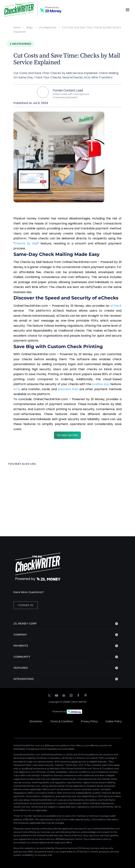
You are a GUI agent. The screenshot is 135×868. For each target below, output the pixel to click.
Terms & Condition (62, 721)
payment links (68, 389)
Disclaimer (36, 721)
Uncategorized (48, 27)
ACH (17, 389)
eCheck (116, 306)
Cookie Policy (114, 721)
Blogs (30, 27)
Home (17, 27)
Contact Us (26, 605)
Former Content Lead (68, 90)
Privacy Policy (89, 721)
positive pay (101, 384)
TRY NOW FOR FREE (67, 435)
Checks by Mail (26, 243)
